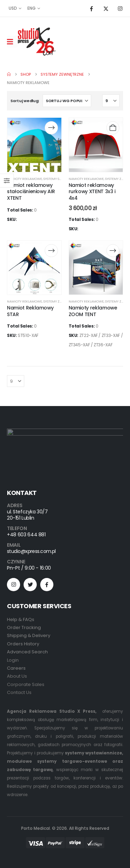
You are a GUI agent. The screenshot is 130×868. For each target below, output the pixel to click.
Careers (16, 668)
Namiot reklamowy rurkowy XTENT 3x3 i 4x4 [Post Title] (92, 192)
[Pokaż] (111, 101)
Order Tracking (24, 627)
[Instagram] (120, 8)
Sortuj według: (25, 101)
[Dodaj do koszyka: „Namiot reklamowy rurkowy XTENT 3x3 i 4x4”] (113, 128)
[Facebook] (92, 8)
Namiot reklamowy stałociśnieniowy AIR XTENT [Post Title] (31, 192)
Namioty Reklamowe (24, 179)
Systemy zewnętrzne (61, 301)
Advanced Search (27, 652)
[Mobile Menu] (12, 42)
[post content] (34, 145)
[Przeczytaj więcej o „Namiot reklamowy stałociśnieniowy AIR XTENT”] (51, 128)
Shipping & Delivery (29, 635)
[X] (106, 8)
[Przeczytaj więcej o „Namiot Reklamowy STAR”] (51, 251)
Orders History (23, 644)
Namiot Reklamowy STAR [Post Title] (30, 311)
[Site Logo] (37, 42)
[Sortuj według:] (67, 101)
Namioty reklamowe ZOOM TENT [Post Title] (93, 311)
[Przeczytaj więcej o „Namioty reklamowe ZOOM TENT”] (113, 251)
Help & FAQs (21, 619)
